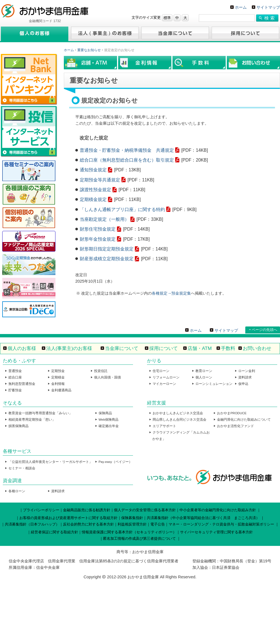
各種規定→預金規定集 (171, 293)
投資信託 (101, 371)
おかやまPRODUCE (232, 413)
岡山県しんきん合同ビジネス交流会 (179, 420)
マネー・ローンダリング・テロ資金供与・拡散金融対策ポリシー (221, 524)
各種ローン (17, 491)
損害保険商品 (18, 426)
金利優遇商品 (61, 390)
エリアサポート (164, 426)
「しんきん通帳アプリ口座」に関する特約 (122, 209)
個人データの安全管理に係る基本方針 (145, 510)
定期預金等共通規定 (100, 180)
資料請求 (245, 377)
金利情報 (58, 384)
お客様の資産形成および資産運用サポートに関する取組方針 (68, 518)
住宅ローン (161, 371)
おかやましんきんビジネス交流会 (178, 413)
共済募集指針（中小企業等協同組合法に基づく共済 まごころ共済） (203, 518)
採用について (164, 348)
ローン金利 (247, 371)
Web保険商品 (109, 420)
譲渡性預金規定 (95, 190)
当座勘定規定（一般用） (104, 219)
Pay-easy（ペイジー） (115, 462)
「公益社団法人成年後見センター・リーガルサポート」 (50, 462)
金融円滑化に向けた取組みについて (244, 420)
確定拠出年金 (109, 426)
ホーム (241, 7)
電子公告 (158, 524)
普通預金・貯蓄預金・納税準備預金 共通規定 (127, 150)
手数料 (228, 348)
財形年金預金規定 (98, 239)
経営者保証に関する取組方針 (54, 532)
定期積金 (58, 377)
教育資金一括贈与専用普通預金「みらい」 (40, 413)
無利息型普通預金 (22, 384)
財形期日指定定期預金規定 (107, 249)
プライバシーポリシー (41, 510)
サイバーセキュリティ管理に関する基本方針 (216, 532)
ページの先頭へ (264, 330)
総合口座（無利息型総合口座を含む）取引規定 (127, 160)
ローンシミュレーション (214, 384)
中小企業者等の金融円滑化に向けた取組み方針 (218, 510)
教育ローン (204, 371)
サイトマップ (268, 7)
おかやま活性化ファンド (235, 426)
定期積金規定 (93, 199)
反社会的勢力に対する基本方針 (88, 524)
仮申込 (243, 384)
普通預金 (15, 371)
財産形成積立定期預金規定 (107, 259)
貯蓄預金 (15, 390)
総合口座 (15, 377)
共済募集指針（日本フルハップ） (32, 524)
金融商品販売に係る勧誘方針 (87, 510)
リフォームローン (166, 377)
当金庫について (122, 348)
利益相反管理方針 (132, 524)
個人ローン (204, 377)
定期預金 (58, 371)
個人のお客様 (22, 348)
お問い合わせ (257, 348)
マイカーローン (164, 384)
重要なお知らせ (89, 50)
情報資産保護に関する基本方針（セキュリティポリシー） (129, 532)
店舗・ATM (200, 348)
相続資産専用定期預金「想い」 (32, 420)
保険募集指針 (132, 518)
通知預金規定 (93, 170)
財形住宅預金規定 (98, 229)
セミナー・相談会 (22, 468)
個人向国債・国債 (108, 377)
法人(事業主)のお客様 (69, 348)
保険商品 (105, 413)
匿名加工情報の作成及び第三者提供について (139, 538)
